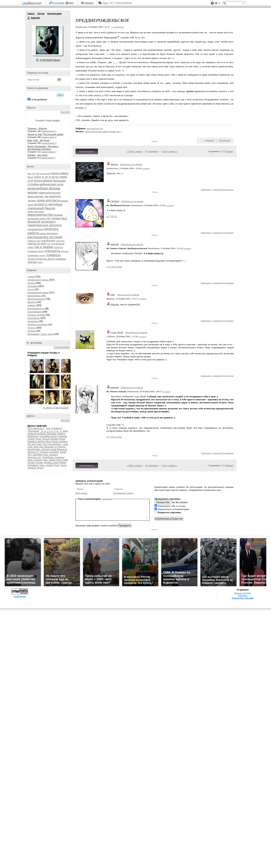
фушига (65, 251)
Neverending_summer (39, 449)
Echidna (55, 439)
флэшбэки (33, 321)
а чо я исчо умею (55, 177)
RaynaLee (62, 449)
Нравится (210, 140)
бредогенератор (36, 299)
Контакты (243, 596)
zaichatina (38, 455)
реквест (32, 305)
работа (33, 233)
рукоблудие (48, 241)
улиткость (53, 251)
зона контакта (49, 200)
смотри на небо (37, 244)
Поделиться (225, 140)
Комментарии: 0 (49, 131)
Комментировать (87, 151)
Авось (105, 3)
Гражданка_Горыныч (53, 457)
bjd (38, 174)
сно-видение (58, 244)
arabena (61, 434)
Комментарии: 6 (49, 137)
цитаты (31, 283)
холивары (33, 255)
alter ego (32, 174)
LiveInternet (33, 3)
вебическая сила (51, 184)
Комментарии (54, 14)
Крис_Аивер (49, 460)
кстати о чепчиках (48, 204)
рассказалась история (45, 237)
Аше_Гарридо (51, 455)
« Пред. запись (134, 151)
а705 (30, 181)
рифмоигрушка (34, 241)
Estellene (32, 442)
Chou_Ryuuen (43, 439)
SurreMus (54, 452)
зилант (32, 201)
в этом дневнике (38, 100)
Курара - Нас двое (38, 155)
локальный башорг (41, 208)
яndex (40, 262)
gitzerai (41, 442)
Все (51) (65, 420)
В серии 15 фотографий (56, 408)
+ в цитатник (117, 27)
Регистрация (58, 3)
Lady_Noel (33, 447)
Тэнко (56, 465)
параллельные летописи (45, 225)
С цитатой (217, 190)
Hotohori (64, 442)
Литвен (31, 463)
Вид (217, 4)
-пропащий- (33, 431)
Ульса (63, 465)
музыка (58, 215)
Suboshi (29, 18)
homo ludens (60, 173)
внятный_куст (35, 457)
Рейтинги (89, 3)
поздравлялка (35, 229)
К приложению (62, 347)
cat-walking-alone (48, 436)
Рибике (62, 463)
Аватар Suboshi (47, 40)
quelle (53, 449)
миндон (31, 302)
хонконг (42, 256)
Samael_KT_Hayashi (38, 452)
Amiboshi (32, 434)
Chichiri (31, 439)
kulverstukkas (54, 444)
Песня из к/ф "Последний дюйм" (46, 134)
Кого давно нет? (36, 428)
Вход (71, 3)
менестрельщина (36, 212)
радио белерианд (49, 233)
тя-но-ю (31, 328)
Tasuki (63, 452)
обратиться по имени (131, 164)
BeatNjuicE (33, 436)
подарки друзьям (36, 315)
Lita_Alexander (46, 447)
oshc (113, 295)
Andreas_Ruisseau (47, 434)
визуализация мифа (38, 293)
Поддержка (212, 3)
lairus (30, 177)
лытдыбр (32, 286)
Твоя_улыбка (46, 465)
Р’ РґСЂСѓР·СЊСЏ (50, 60)
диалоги (55, 196)
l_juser (65, 444)
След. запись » (170, 151)
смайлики (107, 499)
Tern (30, 455)
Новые (229, 151)
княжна (31, 205)
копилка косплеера (37, 325)
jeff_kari (31, 444)
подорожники (34, 312)
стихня (31, 277)
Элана (40, 468)
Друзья (41, 14)
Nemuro (62, 447)
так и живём (44, 247)
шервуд (61, 259)
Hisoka (55, 442)
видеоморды (34, 296)
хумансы (54, 255)
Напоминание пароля (123, 493)
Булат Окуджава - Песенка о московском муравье (43, 148)
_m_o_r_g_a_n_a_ (50, 431)
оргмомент (48, 222)
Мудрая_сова (51, 463)
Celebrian (62, 436)
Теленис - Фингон (37, 128)
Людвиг (39, 463)
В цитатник (228, 190)
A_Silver (64, 431)
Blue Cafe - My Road (38, 141)
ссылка (145, 168)
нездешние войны (37, 219)
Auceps (114, 164)
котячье (32, 331)
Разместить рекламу (243, 598)
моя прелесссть (36, 309)
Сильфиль (33, 465)
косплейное (34, 318)
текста (31, 289)
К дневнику (152, 151)
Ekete (62, 439)
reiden (38, 177)
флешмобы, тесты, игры (40, 334)
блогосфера (43, 181)
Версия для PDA (243, 593)
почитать (51, 229)
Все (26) (65, 112)
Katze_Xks (41, 444)
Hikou (48, 442)
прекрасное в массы (38, 280)
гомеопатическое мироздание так (102, 131)
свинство (60, 241)
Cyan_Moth (117, 332)
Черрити (32, 468)
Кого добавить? (54, 428)
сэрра (30, 247)
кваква (64, 201)
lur (56, 447)
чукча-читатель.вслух (41, 259)
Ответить (206, 190)
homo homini (45, 174)
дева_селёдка (35, 460)
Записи (31, 14)
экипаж (32, 262)
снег (49, 244)
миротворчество (40, 215)
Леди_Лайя (62, 460)
